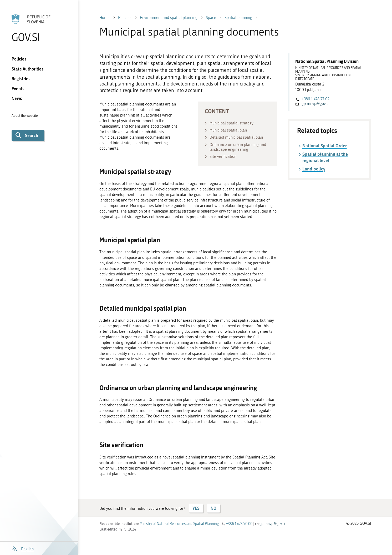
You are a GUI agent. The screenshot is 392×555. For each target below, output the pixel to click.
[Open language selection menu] (22, 548)
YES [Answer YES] (196, 508)
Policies (19, 59)
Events (18, 89)
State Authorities (28, 69)
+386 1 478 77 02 (315, 99)
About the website (25, 116)
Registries (21, 79)
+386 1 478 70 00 (239, 524)
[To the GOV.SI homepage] (39, 28)
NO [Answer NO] (213, 508)
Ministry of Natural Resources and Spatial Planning (179, 524)
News (17, 98)
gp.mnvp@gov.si (315, 104)
